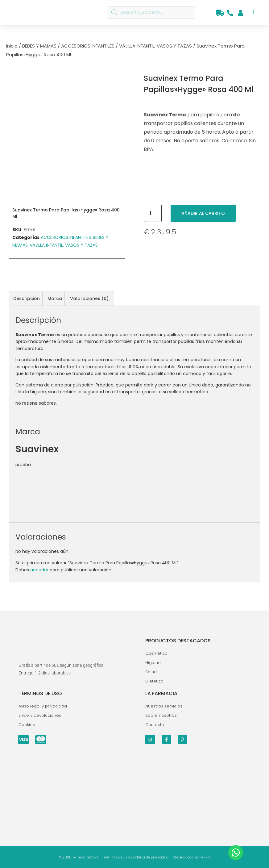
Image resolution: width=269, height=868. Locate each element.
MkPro (205, 857)
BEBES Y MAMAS (39, 46)
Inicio (12, 46)
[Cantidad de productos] (153, 213)
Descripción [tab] (27, 298)
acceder (39, 570)
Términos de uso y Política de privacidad (135, 857)
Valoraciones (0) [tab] (89, 298)
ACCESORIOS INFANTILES (88, 46)
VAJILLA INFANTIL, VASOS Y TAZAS (155, 46)
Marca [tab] (55, 298)
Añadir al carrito (203, 213)
